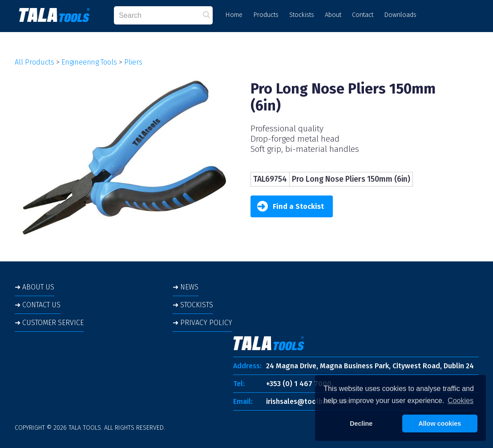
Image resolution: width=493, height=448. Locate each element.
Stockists (302, 15)
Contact (363, 15)
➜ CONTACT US (38, 305)
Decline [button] (361, 424)
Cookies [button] (461, 401)
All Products (34, 62)
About (333, 15)
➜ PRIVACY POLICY (202, 323)
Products (266, 15)
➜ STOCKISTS (193, 305)
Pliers (133, 62)
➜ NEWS (186, 287)
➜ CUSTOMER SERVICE (49, 323)
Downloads (400, 15)
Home (234, 15)
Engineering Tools (89, 62)
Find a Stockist (291, 206)
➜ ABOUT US (34, 287)
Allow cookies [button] (440, 424)
